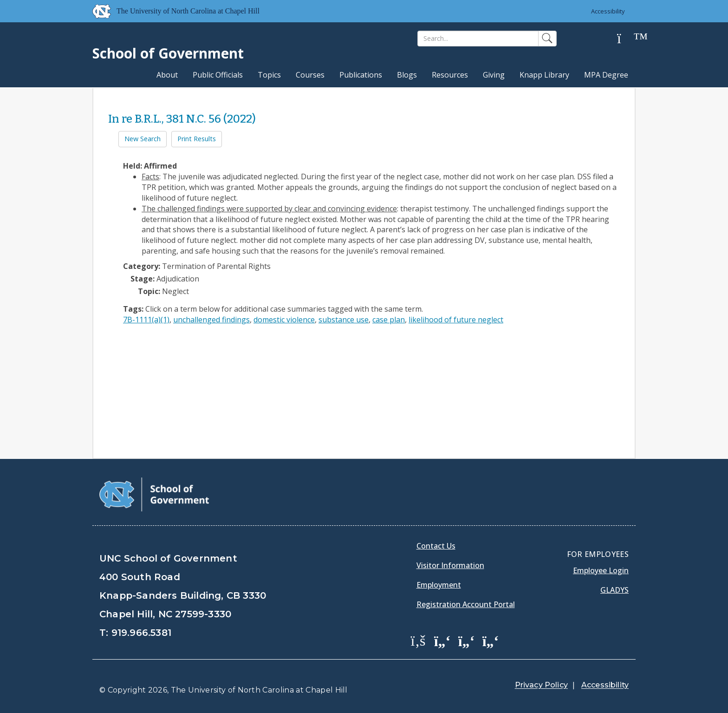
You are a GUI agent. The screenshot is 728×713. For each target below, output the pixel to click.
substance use (344, 320)
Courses (310, 75)
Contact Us (436, 546)
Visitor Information (450, 565)
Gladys (614, 590)
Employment (439, 585)
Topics (269, 75)
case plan (389, 320)
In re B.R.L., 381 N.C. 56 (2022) (182, 119)
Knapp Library (544, 75)
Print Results (197, 139)
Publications (361, 75)
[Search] (478, 39)
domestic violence (284, 320)
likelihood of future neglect (456, 320)
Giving (494, 75)
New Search (143, 139)
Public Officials (218, 75)
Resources (450, 75)
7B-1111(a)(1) (146, 320)
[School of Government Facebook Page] (418, 640)
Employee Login (601, 570)
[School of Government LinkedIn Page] (467, 640)
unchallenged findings (211, 320)
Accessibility (608, 11)
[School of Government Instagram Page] (491, 640)
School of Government (168, 53)
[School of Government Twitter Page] (442, 640)
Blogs (407, 75)
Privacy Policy (541, 685)
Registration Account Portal (466, 604)
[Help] (626, 39)
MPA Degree (606, 75)
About (167, 75)
